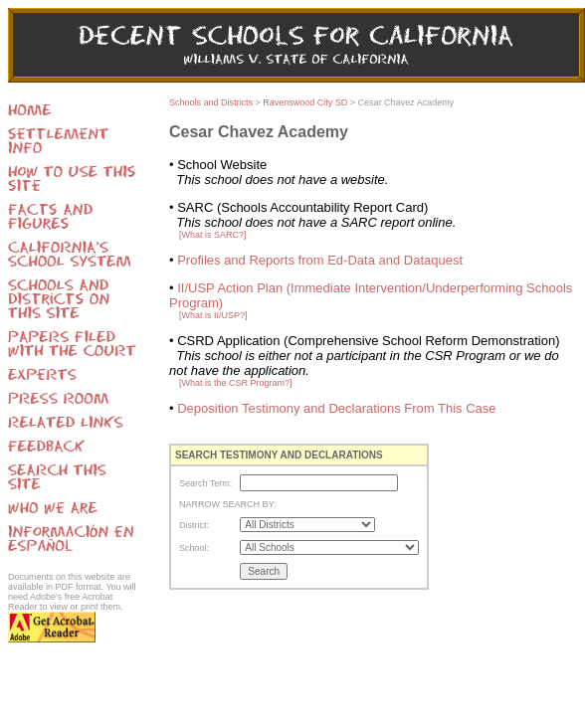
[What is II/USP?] (213, 315)
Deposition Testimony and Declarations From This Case (336, 408)
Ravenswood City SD (305, 102)
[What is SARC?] (213, 235)
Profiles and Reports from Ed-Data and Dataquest (320, 260)
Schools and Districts (211, 102)
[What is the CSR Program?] (236, 383)
